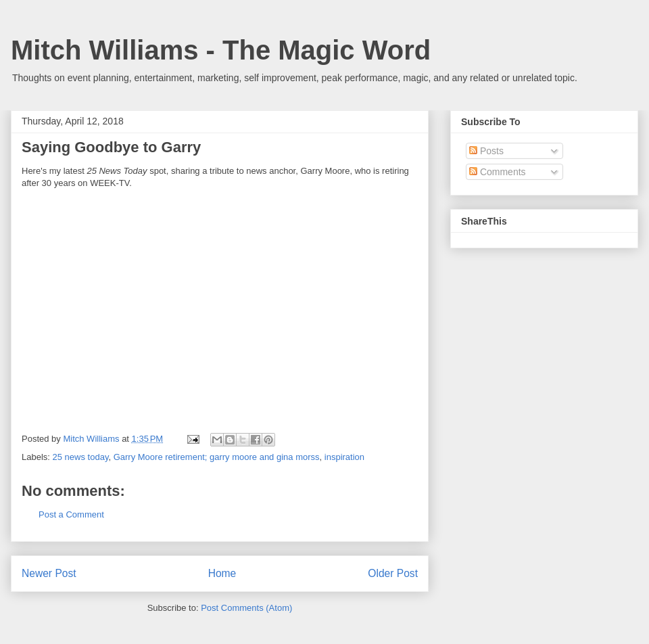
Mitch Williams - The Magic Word (221, 50)
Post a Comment (71, 514)
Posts (486, 151)
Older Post (393, 573)
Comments (498, 172)
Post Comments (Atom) (246, 608)
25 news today (81, 457)
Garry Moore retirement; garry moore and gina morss (217, 457)
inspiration (344, 457)
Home (222, 573)
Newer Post (49, 573)
